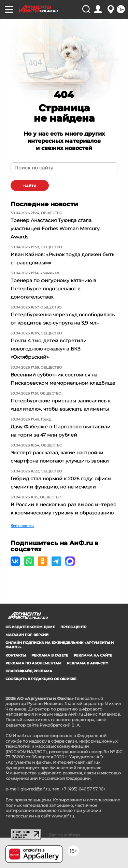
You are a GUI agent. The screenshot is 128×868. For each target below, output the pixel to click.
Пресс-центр (73, 627)
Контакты (16, 655)
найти (30, 186)
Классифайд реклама (29, 671)
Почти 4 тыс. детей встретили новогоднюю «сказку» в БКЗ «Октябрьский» (49, 349)
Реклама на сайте (93, 655)
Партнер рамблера (65, 835)
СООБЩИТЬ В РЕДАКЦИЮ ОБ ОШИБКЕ (41, 679)
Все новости (22, 526)
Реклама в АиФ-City (88, 663)
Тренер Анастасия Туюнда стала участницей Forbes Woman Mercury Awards (55, 229)
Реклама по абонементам (33, 663)
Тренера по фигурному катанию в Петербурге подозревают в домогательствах (53, 289)
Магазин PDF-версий (27, 635)
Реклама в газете (50, 655)
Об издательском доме (30, 627)
